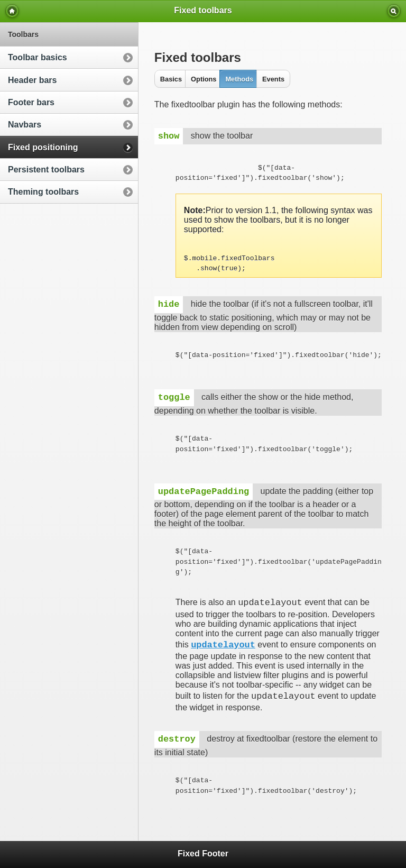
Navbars (25, 125)
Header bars (33, 80)
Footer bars (31, 102)
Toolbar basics (38, 57)
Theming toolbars (43, 192)
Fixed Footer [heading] (203, 853)
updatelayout (223, 645)
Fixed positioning (43, 147)
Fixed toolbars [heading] (203, 10)
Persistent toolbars (46, 170)
